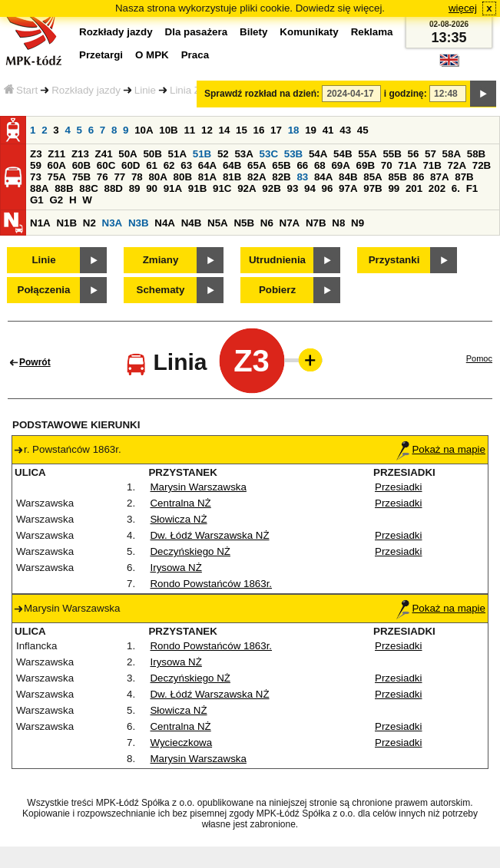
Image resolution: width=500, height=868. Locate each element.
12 (207, 130)
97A (348, 188)
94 (310, 188)
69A (340, 165)
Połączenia (44, 290)
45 (363, 130)
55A (367, 154)
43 (345, 130)
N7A (290, 223)
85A (373, 177)
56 (414, 154)
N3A (113, 223)
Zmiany (161, 260)
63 (186, 165)
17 (276, 130)
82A (257, 177)
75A (57, 177)
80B (183, 177)
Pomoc (479, 358)
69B (366, 165)
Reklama (372, 32)
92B (271, 188)
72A (457, 165)
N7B (316, 223)
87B (464, 177)
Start (21, 90)
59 (36, 165)
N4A (165, 223)
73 (36, 177)
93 (292, 188)
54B (343, 154)
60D (131, 165)
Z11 (56, 154)
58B (476, 154)
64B (232, 165)
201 (414, 188)
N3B (139, 223)
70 (387, 165)
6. (456, 188)
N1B (66, 223)
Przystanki (394, 260)
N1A (40, 223)
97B (373, 188)
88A (39, 188)
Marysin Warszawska (198, 487)
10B (168, 130)
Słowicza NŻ (178, 519)
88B (64, 188)
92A (247, 188)
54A (318, 154)
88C (88, 188)
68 (320, 165)
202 (437, 188)
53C (269, 154)
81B (232, 177)
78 (137, 177)
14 (225, 130)
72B (482, 165)
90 (152, 188)
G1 (37, 200)
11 (189, 130)
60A (57, 165)
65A (257, 165)
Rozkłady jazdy (86, 90)
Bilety (253, 32)
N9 (358, 223)
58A (452, 154)
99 (394, 188)
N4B (192, 223)
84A (323, 177)
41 (328, 130)
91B (197, 188)
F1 (472, 188)
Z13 (80, 154)
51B (202, 154)
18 (294, 130)
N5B (244, 223)
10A (144, 130)
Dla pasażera (197, 32)
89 (135, 188)
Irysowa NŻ (175, 568)
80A (157, 177)
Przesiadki (398, 487)
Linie (145, 90)
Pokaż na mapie (441, 449)
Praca (195, 55)
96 (328, 188)
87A (439, 177)
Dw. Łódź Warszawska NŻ (209, 535)
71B (432, 165)
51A (177, 154)
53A (243, 154)
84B (348, 177)
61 (152, 165)
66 (302, 165)
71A (407, 165)
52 (223, 154)
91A (173, 188)
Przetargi (101, 55)
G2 (56, 200)
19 (311, 130)
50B (152, 154)
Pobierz (277, 290)
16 (259, 130)
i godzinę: (406, 94)
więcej (463, 8)
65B (281, 165)
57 (430, 154)
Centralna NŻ (180, 503)
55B (392, 154)
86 (419, 177)
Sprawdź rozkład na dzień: (262, 94)
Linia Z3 (188, 90)
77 (119, 177)
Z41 (104, 154)
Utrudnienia (277, 260)
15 (242, 130)
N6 (267, 223)
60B (81, 165)
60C (106, 165)
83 (302, 177)
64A (207, 165)
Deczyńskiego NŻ (190, 551)
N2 (89, 223)
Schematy (161, 290)
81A (207, 177)
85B (397, 177)
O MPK (152, 55)
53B (293, 154)
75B (81, 177)
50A (127, 154)
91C (222, 188)
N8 (338, 223)
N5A (218, 223)
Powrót (35, 362)
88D (113, 188)
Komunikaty (309, 32)
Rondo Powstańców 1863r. (211, 584)
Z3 (36, 154)
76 (103, 177)
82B (281, 177)
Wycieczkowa (181, 743)
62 (169, 165)
